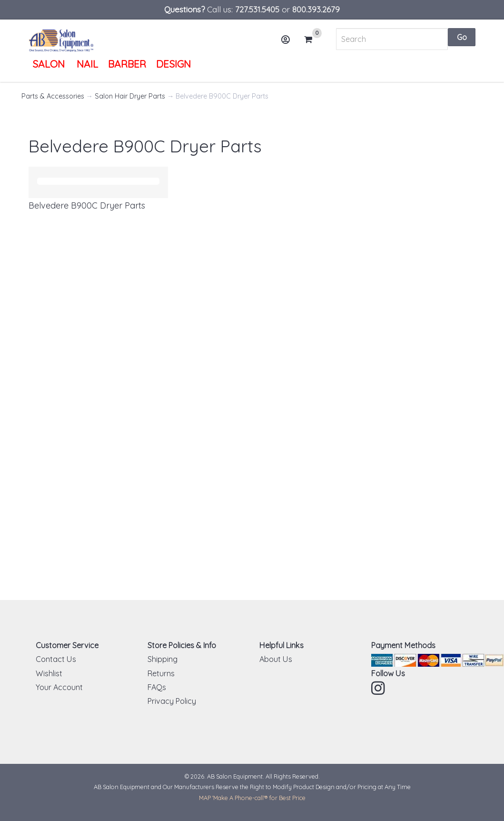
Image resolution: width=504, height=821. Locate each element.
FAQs (157, 687)
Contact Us (56, 659)
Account (288, 43)
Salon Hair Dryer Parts (130, 96)
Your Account (59, 687)
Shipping (163, 659)
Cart (312, 40)
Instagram (379, 688)
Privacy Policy (172, 701)
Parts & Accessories (53, 96)
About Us (276, 659)
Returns (161, 673)
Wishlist (49, 673)
